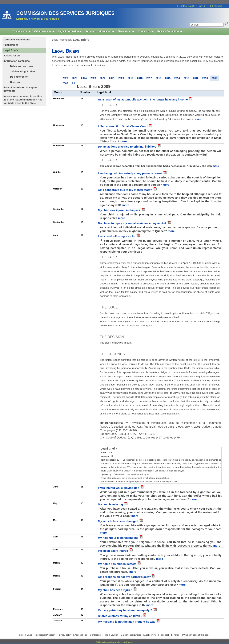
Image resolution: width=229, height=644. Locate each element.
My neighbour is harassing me (119, 538)
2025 (75, 78)
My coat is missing (111, 504)
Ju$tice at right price (22, 71)
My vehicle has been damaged (118, 521)
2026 (65, 78)
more (198, 119)
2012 (196, 78)
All (73, 83)
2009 (214, 78)
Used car (15, 82)
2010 (205, 78)
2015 (168, 78)
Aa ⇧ (202, 6)
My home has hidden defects (117, 564)
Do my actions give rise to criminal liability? (128, 147)
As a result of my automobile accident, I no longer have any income (143, 100)
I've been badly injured (113, 551)
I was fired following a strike (117, 236)
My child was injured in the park (120, 210)
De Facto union (19, 77)
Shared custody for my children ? (120, 616)
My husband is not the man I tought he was (127, 622)
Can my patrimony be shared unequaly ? (125, 610)
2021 (112, 78)
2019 (130, 78)
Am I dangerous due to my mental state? (125, 190)
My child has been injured (115, 590)
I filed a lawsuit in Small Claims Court (123, 126)
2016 (158, 78)
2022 (103, 78)
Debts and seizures (22, 66)
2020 (121, 78)
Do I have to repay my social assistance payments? (133, 223)
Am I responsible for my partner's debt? (124, 577)
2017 (149, 78)
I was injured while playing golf (119, 488)
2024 (84, 78)
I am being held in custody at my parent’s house (130, 173)
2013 (186, 78)
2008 (65, 83)
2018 (140, 78)
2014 (177, 78)
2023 (93, 78)
